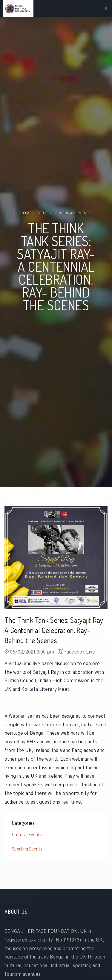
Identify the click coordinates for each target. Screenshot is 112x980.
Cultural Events (27, 835)
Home (26, 213)
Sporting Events (27, 849)
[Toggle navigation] (106, 9)
